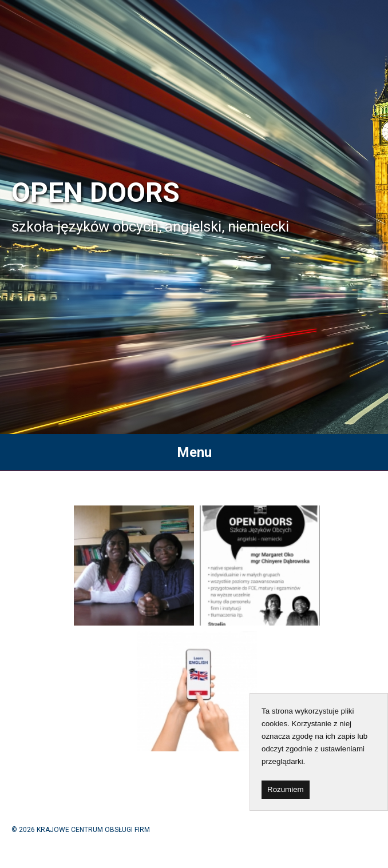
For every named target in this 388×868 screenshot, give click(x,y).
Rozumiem (286, 789)
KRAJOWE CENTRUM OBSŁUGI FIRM (93, 830)
